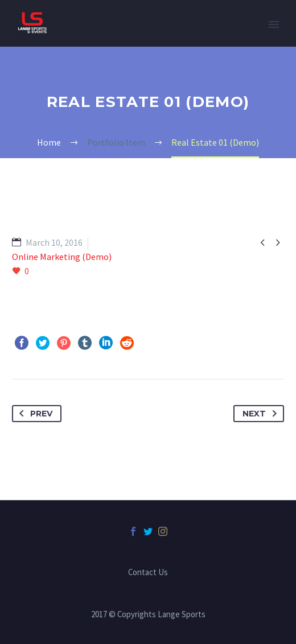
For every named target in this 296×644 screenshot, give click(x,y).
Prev (34, 414)
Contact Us (148, 573)
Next (262, 414)
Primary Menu (274, 24)
